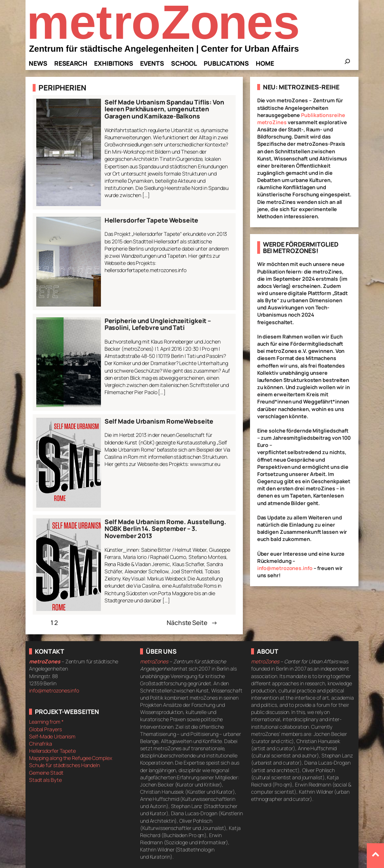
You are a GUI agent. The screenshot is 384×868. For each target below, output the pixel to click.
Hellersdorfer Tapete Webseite (151, 220)
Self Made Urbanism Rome (144, 421)
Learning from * (46, 722)
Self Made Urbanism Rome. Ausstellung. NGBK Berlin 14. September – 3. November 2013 (165, 529)
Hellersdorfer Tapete (52, 751)
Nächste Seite (192, 622)
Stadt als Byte (45, 780)
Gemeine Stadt (46, 773)
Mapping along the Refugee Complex (71, 758)
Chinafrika (41, 744)
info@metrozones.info (285, 568)
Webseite (198, 421)
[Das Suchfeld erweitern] (347, 64)
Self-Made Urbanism (52, 736)
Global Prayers (45, 729)
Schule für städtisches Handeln (64, 765)
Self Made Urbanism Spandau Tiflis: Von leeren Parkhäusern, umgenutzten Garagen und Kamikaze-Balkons (164, 109)
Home (265, 63)
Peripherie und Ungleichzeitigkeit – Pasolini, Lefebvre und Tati (158, 324)
